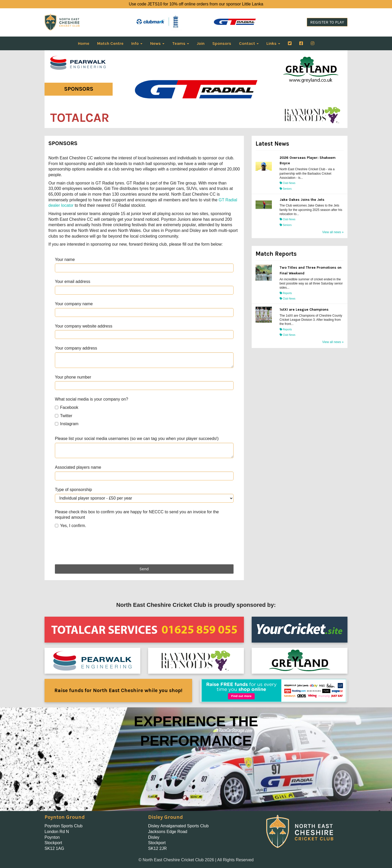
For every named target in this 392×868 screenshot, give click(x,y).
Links (273, 43)
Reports (286, 293)
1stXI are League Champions (304, 310)
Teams (181, 43)
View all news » (333, 232)
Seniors (286, 189)
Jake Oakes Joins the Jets (302, 200)
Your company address (76, 348)
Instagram (67, 424)
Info (137, 43)
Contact (249, 43)
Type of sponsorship (73, 490)
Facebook (67, 407)
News (157, 43)
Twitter (64, 416)
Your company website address (84, 326)
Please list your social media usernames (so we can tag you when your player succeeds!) (137, 439)
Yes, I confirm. (71, 526)
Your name (65, 259)
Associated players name (78, 467)
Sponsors (222, 43)
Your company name (74, 304)
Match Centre (110, 43)
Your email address (72, 282)
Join (201, 43)
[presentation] (94, 548)
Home (84, 43)
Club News (288, 183)
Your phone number (73, 377)
